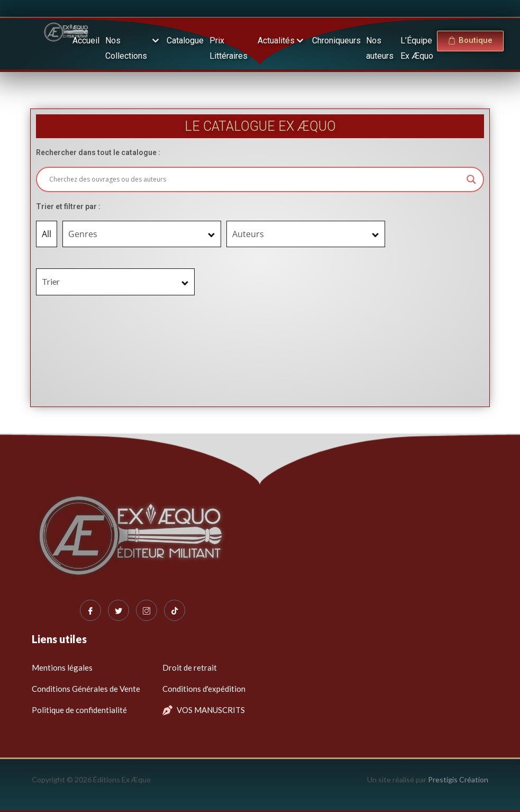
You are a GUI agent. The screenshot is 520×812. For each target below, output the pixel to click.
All (47, 234)
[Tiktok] (175, 610)
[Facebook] (90, 610)
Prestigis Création (458, 779)
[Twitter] (118, 610)
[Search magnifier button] (471, 179)
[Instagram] (147, 610)
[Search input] (256, 179)
